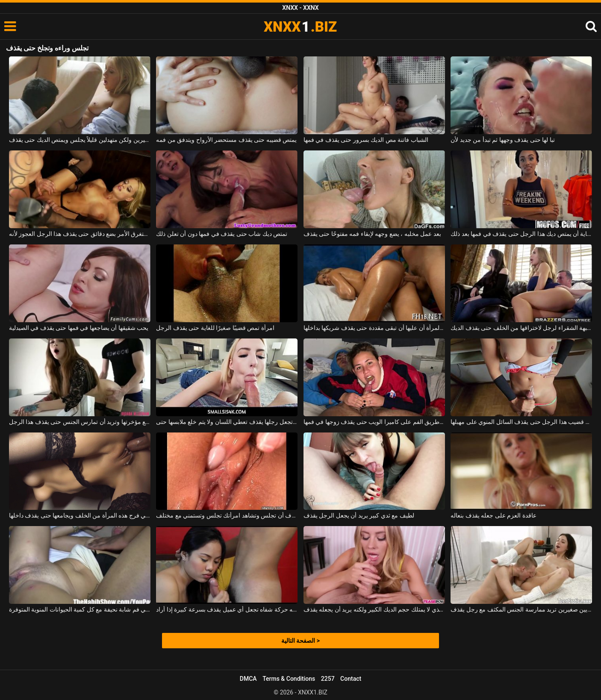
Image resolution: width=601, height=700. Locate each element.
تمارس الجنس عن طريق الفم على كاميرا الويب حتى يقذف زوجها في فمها (374, 422)
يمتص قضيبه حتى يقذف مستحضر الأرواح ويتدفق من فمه (226, 140)
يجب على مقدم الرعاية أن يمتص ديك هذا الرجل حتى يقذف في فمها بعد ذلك (521, 234)
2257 (328, 679)
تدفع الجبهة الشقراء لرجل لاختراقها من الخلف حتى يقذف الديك (521, 328)
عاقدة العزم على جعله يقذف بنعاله (493, 515)
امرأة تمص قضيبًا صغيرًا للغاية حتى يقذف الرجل (215, 328)
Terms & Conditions (289, 679)
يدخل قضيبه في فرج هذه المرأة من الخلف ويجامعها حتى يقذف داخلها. (80, 515)
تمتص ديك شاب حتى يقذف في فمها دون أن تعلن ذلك (222, 234)
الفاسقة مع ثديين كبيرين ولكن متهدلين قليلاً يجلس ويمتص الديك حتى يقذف (80, 140)
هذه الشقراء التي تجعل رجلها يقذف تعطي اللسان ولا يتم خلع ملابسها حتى (227, 422)
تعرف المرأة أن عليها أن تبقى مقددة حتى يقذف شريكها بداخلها (374, 328)
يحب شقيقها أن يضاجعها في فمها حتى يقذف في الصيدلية (79, 328)
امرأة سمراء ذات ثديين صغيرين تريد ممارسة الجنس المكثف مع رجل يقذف (521, 609)
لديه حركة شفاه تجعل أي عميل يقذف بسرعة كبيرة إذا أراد (227, 609)
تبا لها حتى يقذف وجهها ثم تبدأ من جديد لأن (502, 140)
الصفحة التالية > (300, 641)
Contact (351, 679)
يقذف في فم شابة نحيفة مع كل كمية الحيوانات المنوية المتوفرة (80, 609)
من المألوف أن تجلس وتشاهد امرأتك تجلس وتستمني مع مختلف (227, 515)
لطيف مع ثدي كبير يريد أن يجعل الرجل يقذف (359, 515)
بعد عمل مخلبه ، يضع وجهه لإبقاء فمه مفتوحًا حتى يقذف (372, 234)
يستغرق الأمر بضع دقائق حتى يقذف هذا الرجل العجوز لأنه (80, 234)
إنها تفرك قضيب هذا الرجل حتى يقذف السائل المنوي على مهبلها (521, 422)
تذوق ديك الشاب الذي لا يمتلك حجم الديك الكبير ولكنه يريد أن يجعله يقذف (374, 609)
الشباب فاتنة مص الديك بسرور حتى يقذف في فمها (366, 140)
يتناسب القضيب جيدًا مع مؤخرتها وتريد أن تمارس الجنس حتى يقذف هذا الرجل (80, 422)
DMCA (248, 679)
